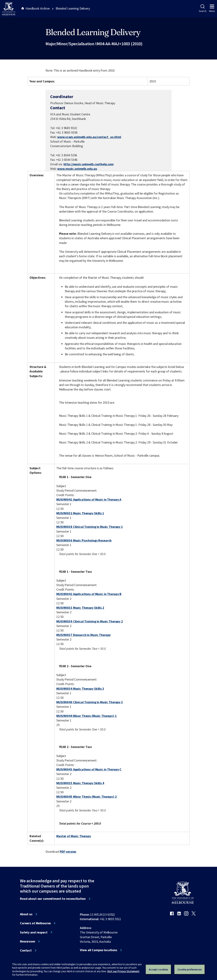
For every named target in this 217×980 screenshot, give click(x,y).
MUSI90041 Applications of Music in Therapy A (89, 499)
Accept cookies (158, 969)
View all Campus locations (99, 950)
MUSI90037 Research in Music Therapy (83, 635)
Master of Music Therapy (74, 836)
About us (26, 914)
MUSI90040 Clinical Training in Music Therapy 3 (90, 702)
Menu (212, 8)
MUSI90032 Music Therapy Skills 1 (80, 513)
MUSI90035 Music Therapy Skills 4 (80, 783)
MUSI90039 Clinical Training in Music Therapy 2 (90, 621)
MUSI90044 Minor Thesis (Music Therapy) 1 (87, 716)
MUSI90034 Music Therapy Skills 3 (80, 689)
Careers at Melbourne (35, 923)
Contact (26, 950)
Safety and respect (34, 932)
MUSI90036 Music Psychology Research (84, 540)
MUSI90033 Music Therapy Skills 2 (80, 608)
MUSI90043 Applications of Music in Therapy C (89, 769)
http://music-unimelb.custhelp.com (89, 164)
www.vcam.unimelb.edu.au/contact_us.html (89, 137)
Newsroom (28, 941)
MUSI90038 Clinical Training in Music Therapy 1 (90, 527)
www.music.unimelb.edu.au (77, 169)
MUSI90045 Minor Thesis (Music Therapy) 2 (87, 797)
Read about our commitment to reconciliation (53, 899)
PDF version (68, 852)
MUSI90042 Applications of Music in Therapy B (89, 594)
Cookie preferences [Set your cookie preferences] (190, 969)
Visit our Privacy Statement (123, 971)
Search (203, 8)
